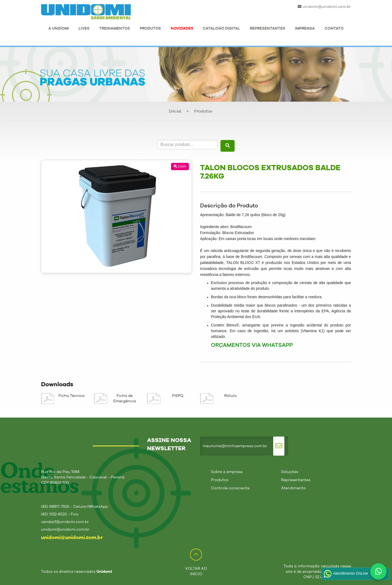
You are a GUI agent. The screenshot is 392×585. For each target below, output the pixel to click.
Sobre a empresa (227, 472)
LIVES (84, 29)
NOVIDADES (182, 29)
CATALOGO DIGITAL (221, 29)
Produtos (203, 112)
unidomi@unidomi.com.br (324, 7)
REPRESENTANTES (267, 29)
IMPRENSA (305, 29)
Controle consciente (230, 488)
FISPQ (178, 396)
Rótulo (231, 396)
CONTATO (334, 29)
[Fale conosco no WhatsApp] (378, 571)
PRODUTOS (150, 29)
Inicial (175, 112)
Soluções (290, 472)
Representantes (296, 480)
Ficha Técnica (71, 396)
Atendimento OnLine (345, 574)
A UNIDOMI (59, 29)
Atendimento (293, 488)
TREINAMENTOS (115, 29)
